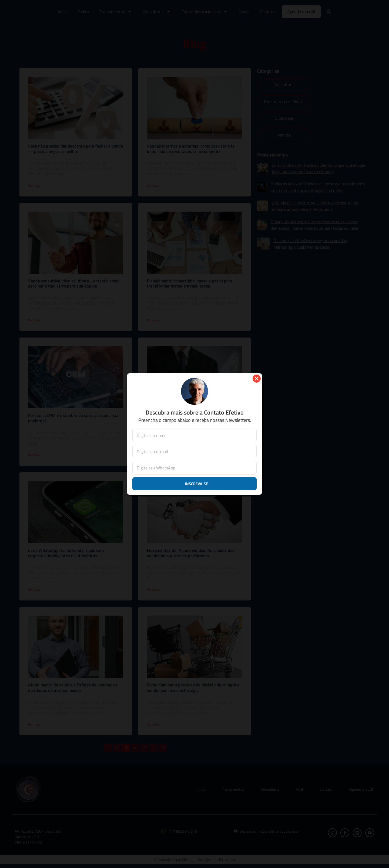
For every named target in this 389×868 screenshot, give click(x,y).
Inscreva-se (197, 484)
